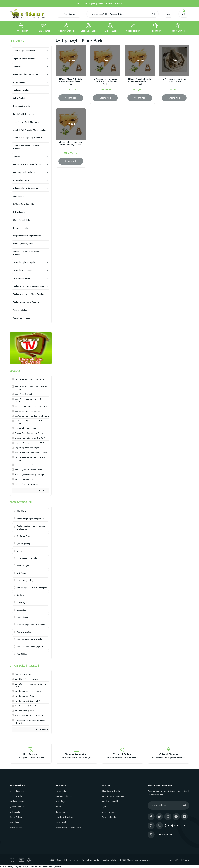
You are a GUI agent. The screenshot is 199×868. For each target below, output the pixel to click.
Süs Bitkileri (15, 822)
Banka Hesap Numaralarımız (68, 828)
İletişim (59, 807)
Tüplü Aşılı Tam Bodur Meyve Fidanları (29, 286)
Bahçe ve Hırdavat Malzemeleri (26, 74)
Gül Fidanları (15, 812)
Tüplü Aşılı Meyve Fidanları (24, 59)
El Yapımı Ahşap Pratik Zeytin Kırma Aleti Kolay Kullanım (71, 144)
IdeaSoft (174, 860)
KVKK (104, 807)
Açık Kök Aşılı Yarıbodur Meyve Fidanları (30, 130)
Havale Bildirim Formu (65, 817)
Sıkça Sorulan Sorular (111, 791)
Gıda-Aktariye (19, 196)
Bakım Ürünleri (16, 828)
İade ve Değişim (109, 812)
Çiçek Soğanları (20, 82)
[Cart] (184, 14)
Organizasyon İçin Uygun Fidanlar (27, 236)
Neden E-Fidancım (64, 796)
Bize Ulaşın (60, 801)
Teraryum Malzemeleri (22, 278)
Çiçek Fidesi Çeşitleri (22, 180)
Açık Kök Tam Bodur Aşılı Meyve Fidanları (26, 147)
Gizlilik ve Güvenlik (110, 801)
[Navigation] (69, 14)
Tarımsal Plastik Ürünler (23, 270)
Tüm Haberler (42, 730)
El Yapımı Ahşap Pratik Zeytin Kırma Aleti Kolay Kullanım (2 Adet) (140, 81)
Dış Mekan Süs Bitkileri (22, 106)
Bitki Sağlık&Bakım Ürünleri (24, 114)
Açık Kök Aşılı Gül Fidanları (24, 51)
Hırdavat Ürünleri (17, 801)
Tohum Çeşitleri (16, 796)
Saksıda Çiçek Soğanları (23, 244)
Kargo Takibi (61, 822)
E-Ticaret (185, 860)
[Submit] (185, 805)
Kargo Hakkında (109, 817)
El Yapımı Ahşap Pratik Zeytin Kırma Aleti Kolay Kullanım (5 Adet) (71, 81)
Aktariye (16, 157)
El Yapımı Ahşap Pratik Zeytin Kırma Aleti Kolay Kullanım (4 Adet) (105, 81)
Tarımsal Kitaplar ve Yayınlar (24, 262)
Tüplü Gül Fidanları (21, 90)
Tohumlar (17, 66)
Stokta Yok (71, 98)
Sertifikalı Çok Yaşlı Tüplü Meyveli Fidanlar (27, 253)
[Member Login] (169, 14)
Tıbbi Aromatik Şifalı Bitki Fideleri (26, 122)
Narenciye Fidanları (21, 228)
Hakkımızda (61, 791)
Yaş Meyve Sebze (20, 310)
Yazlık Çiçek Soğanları (22, 318)
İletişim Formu (62, 812)
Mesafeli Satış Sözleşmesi (113, 796)
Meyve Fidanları (17, 791)
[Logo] (27, 14)
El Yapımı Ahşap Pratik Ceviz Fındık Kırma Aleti (174, 80)
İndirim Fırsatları (20, 212)
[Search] (123, 14)
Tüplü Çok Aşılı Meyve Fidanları (26, 302)
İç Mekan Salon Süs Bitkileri (24, 204)
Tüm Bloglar (42, 491)
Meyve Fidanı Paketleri (22, 220)
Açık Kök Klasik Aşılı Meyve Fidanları (28, 138)
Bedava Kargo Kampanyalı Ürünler (27, 164)
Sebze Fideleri (19, 98)
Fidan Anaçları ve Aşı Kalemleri (26, 188)
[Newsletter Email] (169, 805)
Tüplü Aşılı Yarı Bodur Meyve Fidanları (29, 294)
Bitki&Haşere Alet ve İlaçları (24, 172)
